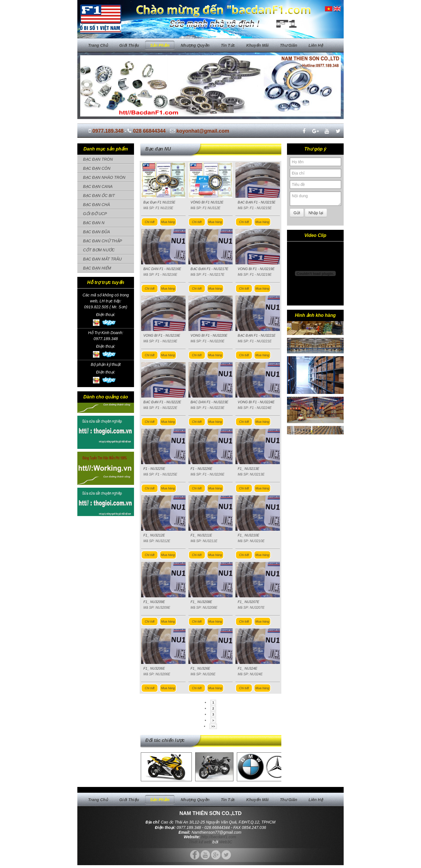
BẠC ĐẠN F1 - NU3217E (210, 269)
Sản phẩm (160, 45)
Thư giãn (289, 45)
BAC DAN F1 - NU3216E (162, 269)
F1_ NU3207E (248, 602)
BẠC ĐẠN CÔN (97, 168)
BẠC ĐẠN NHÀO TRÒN (104, 177)
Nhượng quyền (195, 45)
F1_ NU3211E (201, 535)
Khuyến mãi (257, 45)
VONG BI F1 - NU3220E (209, 336)
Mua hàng (168, 222)
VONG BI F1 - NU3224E (256, 402)
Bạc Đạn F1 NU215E (159, 202)
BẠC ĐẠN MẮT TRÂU (102, 259)
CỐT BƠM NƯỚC (99, 250)
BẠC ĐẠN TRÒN (98, 159)
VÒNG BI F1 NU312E (207, 202)
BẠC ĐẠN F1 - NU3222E (162, 402)
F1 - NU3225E (154, 469)
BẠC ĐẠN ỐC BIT (99, 196)
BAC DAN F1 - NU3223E (210, 402)
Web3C (226, 842)
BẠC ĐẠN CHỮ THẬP (103, 241)
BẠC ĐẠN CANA (98, 186)
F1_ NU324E (247, 668)
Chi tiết (150, 222)
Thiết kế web (200, 842)
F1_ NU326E (200, 668)
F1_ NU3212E (154, 535)
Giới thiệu (129, 45)
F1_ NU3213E (248, 469)
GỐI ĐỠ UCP (95, 214)
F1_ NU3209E (154, 602)
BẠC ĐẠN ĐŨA (96, 232)
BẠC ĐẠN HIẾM (97, 268)
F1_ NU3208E (201, 602)
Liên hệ (316, 45)
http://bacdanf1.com (219, 837)
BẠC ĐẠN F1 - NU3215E (257, 202)
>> (213, 726)
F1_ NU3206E (154, 668)
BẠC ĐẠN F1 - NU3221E (257, 336)
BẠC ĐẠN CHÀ (96, 205)
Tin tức (228, 45)
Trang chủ (98, 45)
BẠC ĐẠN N (94, 223)
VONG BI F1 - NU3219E (256, 269)
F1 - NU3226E (202, 469)
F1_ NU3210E (248, 535)
